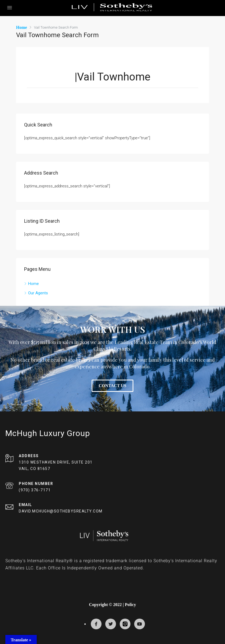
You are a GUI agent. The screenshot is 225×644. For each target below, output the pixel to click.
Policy (130, 604)
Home (33, 283)
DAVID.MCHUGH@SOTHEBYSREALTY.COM (61, 511)
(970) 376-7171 (35, 490)
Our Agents (38, 293)
